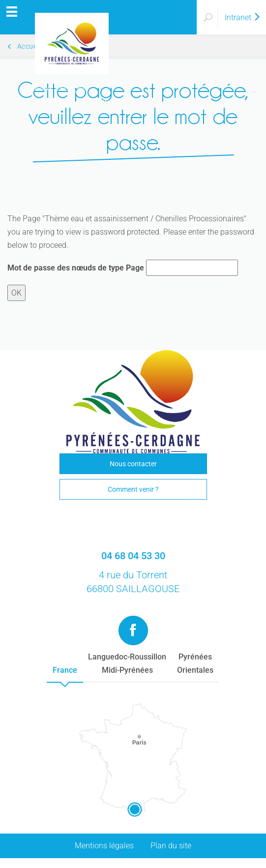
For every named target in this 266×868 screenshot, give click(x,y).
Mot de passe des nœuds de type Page (76, 268)
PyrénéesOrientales (195, 663)
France (65, 670)
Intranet (243, 17)
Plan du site (171, 846)
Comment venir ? (133, 489)
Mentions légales (104, 846)
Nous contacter (133, 464)
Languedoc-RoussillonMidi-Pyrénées (127, 663)
